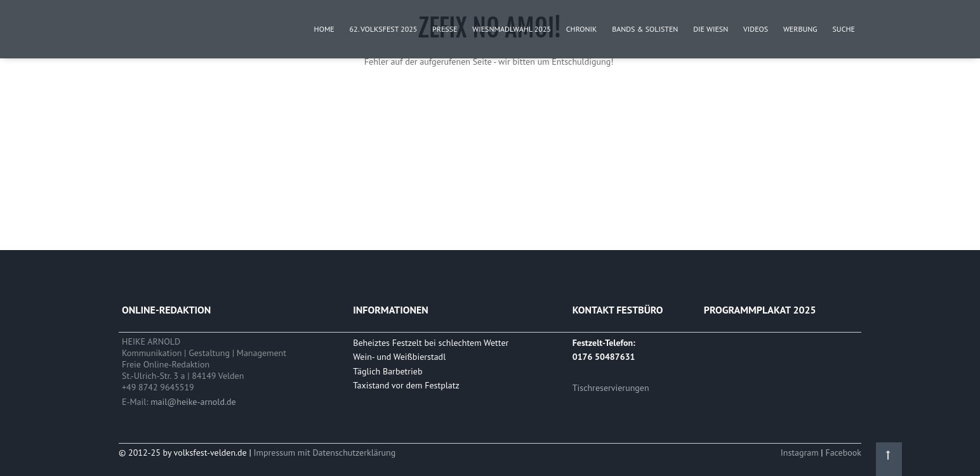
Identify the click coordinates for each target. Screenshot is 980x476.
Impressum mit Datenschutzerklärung (325, 453)
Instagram (801, 453)
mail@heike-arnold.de (193, 402)
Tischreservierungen (611, 388)
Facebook (843, 453)
